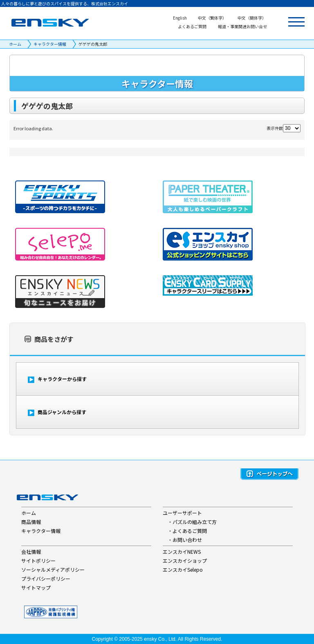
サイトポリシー (38, 560)
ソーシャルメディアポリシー (53, 569)
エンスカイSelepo (183, 569)
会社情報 (31, 552)
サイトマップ (36, 587)
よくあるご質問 (190, 531)
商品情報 (31, 522)
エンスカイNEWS (182, 552)
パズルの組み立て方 (195, 522)
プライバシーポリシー (46, 578)
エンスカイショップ (185, 560)
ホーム (15, 44)
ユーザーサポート (182, 513)
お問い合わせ (187, 540)
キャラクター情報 (50, 44)
